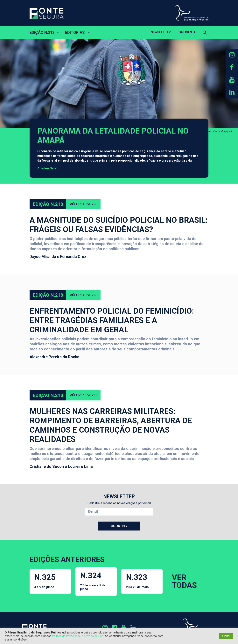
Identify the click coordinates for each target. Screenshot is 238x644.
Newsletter (161, 32)
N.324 (96, 581)
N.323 (137, 581)
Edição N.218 (48, 204)
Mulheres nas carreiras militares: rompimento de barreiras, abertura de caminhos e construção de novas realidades (111, 425)
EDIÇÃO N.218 (42, 33)
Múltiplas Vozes (83, 204)
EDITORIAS (75, 33)
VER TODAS (184, 581)
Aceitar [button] (226, 636)
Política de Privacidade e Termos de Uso (78, 636)
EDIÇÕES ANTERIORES (67, 560)
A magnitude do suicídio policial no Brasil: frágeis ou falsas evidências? (119, 225)
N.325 (45, 581)
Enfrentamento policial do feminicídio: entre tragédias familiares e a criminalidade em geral (112, 320)
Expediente (187, 32)
